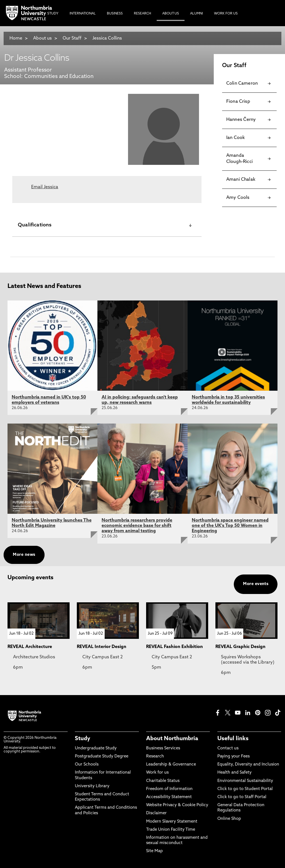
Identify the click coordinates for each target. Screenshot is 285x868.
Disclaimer (156, 813)
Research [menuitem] (142, 14)
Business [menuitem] (115, 14)
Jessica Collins (107, 38)
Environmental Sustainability (245, 781)
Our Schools (87, 765)
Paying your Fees (234, 756)
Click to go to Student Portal (245, 789)
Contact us (228, 748)
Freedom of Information (169, 789)
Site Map (154, 851)
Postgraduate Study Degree (102, 756)
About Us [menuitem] (171, 14)
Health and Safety (234, 773)
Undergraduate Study (96, 748)
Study (83, 739)
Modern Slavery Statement (172, 822)
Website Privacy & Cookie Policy (177, 805)
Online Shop (229, 819)
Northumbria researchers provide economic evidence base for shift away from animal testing (137, 526)
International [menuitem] (83, 14)
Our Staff (72, 38)
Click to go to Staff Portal (242, 797)
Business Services (163, 748)
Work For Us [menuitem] (226, 14)
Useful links (233, 739)
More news (24, 555)
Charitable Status (163, 781)
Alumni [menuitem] (196, 14)
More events (256, 584)
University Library (92, 786)
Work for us (157, 773)
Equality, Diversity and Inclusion (248, 765)
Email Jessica (45, 187)
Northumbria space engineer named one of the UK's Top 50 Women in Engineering (230, 526)
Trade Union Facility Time (171, 830)
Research (155, 756)
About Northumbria (172, 739)
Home (16, 38)
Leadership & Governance (171, 765)
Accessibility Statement (169, 797)
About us (42, 38)
